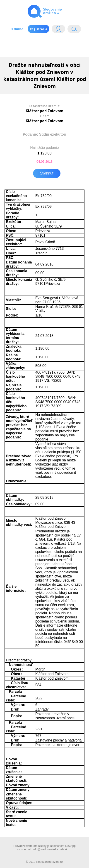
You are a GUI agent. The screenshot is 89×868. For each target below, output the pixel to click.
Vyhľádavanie (74, 30)
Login (58, 30)
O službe (17, 29)
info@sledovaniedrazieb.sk (50, 849)
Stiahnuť (47, 173)
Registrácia (38, 29)
